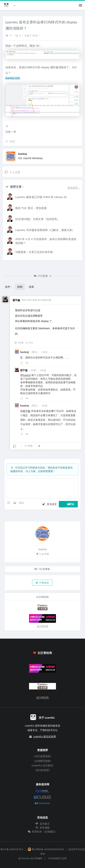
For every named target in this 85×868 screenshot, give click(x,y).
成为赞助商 (43, 626)
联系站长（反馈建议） (42, 832)
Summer (26, 858)
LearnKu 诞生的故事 (45, 736)
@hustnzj (26, 375)
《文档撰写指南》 (42, 761)
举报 (28, 446)
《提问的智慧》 (42, 770)
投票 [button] (31, 287)
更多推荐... (74, 188)
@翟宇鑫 (25, 411)
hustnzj (23, 154)
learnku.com (13, 78)
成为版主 (42, 824)
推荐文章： (15, 187)
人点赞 (12, 172)
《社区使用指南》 (42, 756)
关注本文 (52, 504)
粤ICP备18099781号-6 (12, 849)
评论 (29, 343)
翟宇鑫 (16, 300)
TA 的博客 (42, 569)
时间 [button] (20, 287)
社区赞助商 (42, 653)
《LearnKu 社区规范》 (43, 765)
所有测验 (42, 828)
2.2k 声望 (42, 554)
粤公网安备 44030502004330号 (46, 849)
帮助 (21, 503)
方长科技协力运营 (57, 858)
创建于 (32, 36)
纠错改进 (42, 583)
